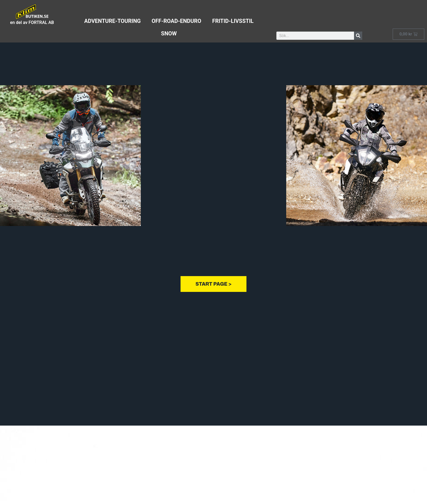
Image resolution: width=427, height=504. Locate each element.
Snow (169, 33)
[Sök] (358, 36)
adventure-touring (112, 21)
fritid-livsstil (233, 21)
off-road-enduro (176, 21)
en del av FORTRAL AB (32, 22)
